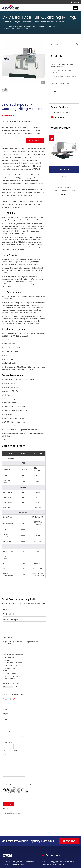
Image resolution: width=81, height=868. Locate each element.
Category (18, 26)
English (76, 2)
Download (58, 117)
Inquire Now (35, 140)
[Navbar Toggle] (76, 8)
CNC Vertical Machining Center (60, 85)
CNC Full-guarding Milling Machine (15, 28)
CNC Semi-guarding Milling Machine (62, 71)
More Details (64, 195)
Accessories (55, 91)
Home (10, 26)
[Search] (62, 44)
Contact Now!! (69, 841)
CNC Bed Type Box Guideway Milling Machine (41, 26)
